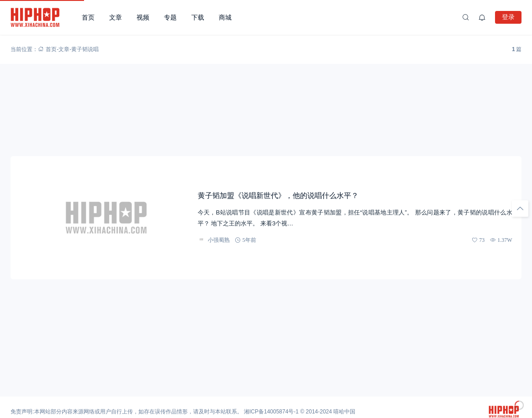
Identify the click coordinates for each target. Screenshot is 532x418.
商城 (225, 17)
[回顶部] (520, 209)
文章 (116, 17)
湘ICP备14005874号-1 (271, 412)
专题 (170, 17)
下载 (198, 17)
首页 (88, 17)
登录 (508, 17)
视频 (143, 17)
